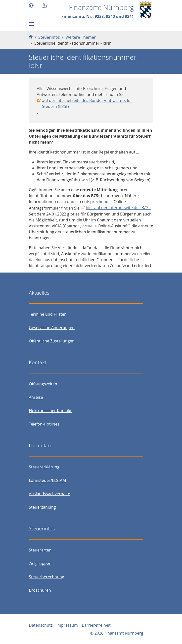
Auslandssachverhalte (49, 494)
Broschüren (40, 590)
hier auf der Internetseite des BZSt (118, 208)
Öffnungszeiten (43, 384)
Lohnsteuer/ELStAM (47, 480)
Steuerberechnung (46, 577)
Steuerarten (40, 550)
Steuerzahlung (42, 507)
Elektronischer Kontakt (50, 411)
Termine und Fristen (48, 314)
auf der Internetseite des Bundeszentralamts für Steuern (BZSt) (87, 103)
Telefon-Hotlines (44, 424)
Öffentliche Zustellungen (52, 341)
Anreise (36, 397)
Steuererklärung (44, 467)
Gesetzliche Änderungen (52, 328)
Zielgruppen (40, 563)
